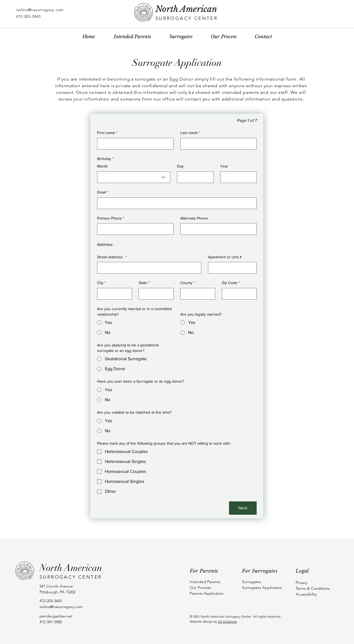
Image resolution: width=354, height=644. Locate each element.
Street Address (112, 257)
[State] (154, 294)
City (101, 283)
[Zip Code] (238, 294)
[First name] (134, 144)
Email (103, 192)
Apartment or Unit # (225, 257)
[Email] (175, 203)
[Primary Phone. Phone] (134, 229)
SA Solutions (227, 621)
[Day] (194, 177)
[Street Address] (148, 268)
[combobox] (134, 177)
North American (186, 9)
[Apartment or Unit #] (231, 268)
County (188, 283)
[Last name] (217, 144)
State (144, 283)
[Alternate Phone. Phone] (217, 229)
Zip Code (231, 283)
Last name (190, 133)
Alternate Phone (194, 218)
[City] (113, 294)
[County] (196, 294)
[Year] (237, 177)
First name (107, 133)
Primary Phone (111, 218)
